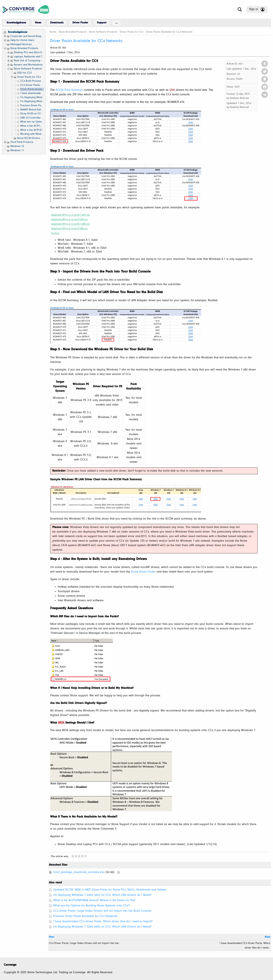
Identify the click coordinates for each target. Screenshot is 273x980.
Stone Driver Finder (143, 572)
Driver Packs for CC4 (29, 77)
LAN (172, 90)
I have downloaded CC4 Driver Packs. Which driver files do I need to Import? (103, 921)
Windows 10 (17, 146)
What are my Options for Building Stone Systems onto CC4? (91, 906)
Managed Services (21, 44)
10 (85, 856)
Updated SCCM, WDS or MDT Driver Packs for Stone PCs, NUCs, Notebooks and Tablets (110, 890)
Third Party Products (22, 142)
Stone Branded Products (24, 48)
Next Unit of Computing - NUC (31, 61)
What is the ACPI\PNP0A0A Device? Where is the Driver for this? (94, 900)
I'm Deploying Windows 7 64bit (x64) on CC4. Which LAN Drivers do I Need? (102, 895)
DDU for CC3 (24, 73)
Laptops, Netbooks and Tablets (31, 57)
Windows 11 (17, 151)
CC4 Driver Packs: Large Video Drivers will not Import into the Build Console (102, 911)
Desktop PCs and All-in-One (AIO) (33, 53)
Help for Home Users (22, 40)
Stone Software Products (28, 69)
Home (53, 32)
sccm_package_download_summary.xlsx (79, 872)
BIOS (61, 723)
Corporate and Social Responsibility (31, 36)
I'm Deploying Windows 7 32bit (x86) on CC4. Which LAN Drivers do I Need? (102, 927)
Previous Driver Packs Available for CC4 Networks (85, 916)
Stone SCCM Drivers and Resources (37, 138)
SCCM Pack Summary (69, 90)
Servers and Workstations (28, 65)
